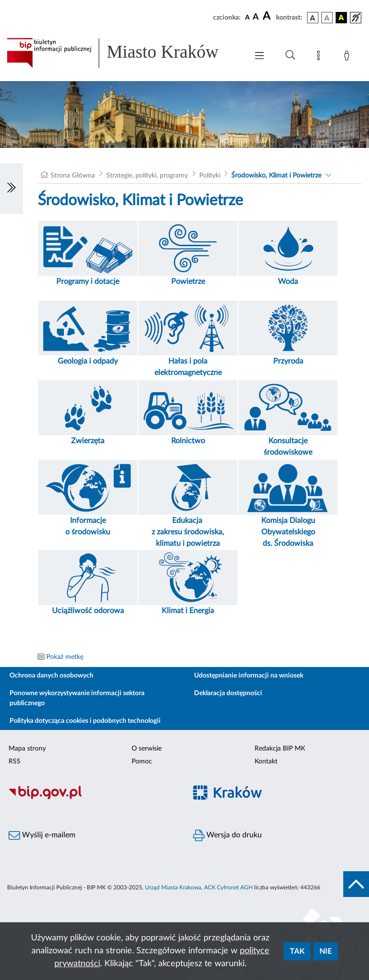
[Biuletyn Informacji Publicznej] (92, 798)
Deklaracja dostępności (228, 693)
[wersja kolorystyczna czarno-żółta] (341, 18)
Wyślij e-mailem (42, 835)
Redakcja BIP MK (280, 749)
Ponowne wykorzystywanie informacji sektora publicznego (77, 698)
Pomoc (142, 761)
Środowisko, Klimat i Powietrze (276, 176)
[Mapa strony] (320, 57)
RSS (15, 761)
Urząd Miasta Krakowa (173, 887)
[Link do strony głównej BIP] (123, 53)
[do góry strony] (356, 884)
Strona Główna (73, 176)
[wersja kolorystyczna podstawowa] (313, 18)
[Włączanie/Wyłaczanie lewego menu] (11, 188)
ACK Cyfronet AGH (228, 887)
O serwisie (147, 749)
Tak (297, 951)
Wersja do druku (227, 835)
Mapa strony (27, 749)
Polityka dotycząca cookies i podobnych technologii (85, 721)
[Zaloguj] (348, 57)
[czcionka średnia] (256, 17)
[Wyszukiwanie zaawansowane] (290, 55)
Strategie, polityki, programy (147, 176)
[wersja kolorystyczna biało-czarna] (327, 18)
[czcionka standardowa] (247, 17)
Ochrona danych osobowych (51, 676)
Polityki (210, 176)
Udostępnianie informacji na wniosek (249, 676)
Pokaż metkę (65, 657)
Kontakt (266, 761)
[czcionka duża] (268, 16)
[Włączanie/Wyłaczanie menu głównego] (259, 57)
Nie (326, 951)
